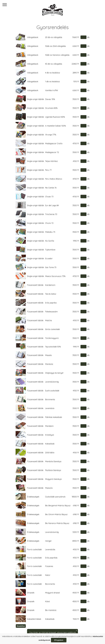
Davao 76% (50, 99)
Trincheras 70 (51, 214)
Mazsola (49, 488)
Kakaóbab (50, 444)
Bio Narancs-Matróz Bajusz (57, 523)
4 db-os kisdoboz (53, 73)
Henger (48, 541)
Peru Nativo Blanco (54, 179)
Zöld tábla (50, 453)
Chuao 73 (49, 197)
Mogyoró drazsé (52, 593)
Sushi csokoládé (52, 391)
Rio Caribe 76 (51, 188)
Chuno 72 (49, 223)
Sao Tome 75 (51, 267)
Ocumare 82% (51, 108)
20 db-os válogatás (54, 37)
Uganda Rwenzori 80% (55, 117)
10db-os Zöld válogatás (55, 46)
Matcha (48, 320)
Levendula (50, 408)
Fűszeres (49, 566)
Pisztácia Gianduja (53, 470)
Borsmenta (50, 399)
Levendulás (50, 549)
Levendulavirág (52, 382)
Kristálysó (50, 435)
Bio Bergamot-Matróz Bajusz (58, 506)
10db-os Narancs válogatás (57, 55)
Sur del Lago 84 (52, 205)
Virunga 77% (51, 135)
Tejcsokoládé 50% (53, 347)
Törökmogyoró (52, 338)
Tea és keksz (51, 294)
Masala (48, 355)
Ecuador (49, 258)
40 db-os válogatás (54, 64)
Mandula (49, 364)
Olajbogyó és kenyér (54, 373)
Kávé (47, 601)
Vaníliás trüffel (52, 90)
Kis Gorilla (50, 241)
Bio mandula (51, 610)
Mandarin (49, 426)
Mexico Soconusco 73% (55, 276)
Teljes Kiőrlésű (51, 161)
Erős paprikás (51, 558)
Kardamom (50, 285)
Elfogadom (59, 640)
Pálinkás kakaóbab (54, 417)
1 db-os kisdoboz (52, 81)
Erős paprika (51, 303)
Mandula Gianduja (53, 461)
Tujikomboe (50, 250)
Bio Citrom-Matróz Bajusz (56, 514)
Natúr (48, 575)
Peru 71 (48, 170)
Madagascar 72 (52, 152)
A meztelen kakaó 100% (55, 126)
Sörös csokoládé (52, 329)
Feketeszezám (51, 312)
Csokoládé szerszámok (55, 497)
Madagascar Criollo (54, 143)
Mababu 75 (50, 232)
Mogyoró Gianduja (53, 479)
